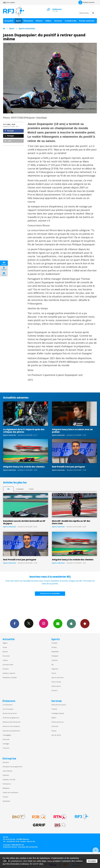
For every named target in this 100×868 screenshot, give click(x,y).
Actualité (9, 21)
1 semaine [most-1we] (20, 489)
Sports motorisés (27, 28)
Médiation (6, 788)
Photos (39, 21)
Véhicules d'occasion (59, 705)
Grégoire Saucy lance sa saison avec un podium (72, 431)
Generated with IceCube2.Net (28, 847)
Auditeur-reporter (87, 2)
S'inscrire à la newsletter (50, 593)
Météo (54, 718)
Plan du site (31, 841)
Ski (53, 665)
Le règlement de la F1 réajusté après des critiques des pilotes (24, 431)
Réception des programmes (12, 767)
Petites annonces (58, 722)
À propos (6, 762)
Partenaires (7, 784)
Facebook (15, 623)
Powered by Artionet (10, 847)
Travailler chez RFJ (9, 779)
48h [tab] (8, 489)
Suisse (5, 647)
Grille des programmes (11, 718)
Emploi (54, 731)
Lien (8, 141)
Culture (5, 660)
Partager (9, 131)
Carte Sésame (8, 771)
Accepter (92, 861)
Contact (5, 797)
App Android (85, 623)
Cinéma (54, 709)
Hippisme (55, 669)
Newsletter (7, 801)
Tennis (54, 673)
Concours (6, 748)
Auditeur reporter (9, 673)
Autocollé (6, 739)
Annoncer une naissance (11, 726)
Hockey (54, 647)
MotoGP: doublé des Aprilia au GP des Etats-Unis (71, 522)
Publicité (6, 775)
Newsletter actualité (10, 677)
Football (54, 643)
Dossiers (6, 669)
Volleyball (55, 656)
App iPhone (71, 623)
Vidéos (48, 21)
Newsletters (58, 623)
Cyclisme (55, 660)
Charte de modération (11, 792)
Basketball (55, 652)
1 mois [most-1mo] (31, 489)
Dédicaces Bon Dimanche (12, 722)
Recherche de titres (10, 713)
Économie (6, 656)
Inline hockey (56, 682)
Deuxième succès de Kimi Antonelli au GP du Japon (24, 522)
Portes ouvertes (87, 21)
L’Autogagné (7, 735)
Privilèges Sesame (58, 713)
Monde (5, 652)
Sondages (6, 744)
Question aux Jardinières (11, 731)
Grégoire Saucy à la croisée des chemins (24, 467)
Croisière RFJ (71, 21)
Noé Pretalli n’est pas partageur (68, 467)
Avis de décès (56, 735)
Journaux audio (8, 665)
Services (58, 21)
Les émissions (8, 705)
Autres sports (56, 686)
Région (5, 643)
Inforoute (55, 726)
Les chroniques (8, 709)
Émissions (28, 21)
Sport (18, 21)
